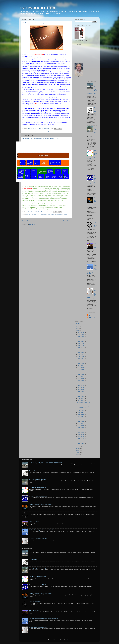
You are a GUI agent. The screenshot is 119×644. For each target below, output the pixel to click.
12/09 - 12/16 (81, 339)
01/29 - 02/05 (81, 434)
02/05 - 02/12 (81, 432)
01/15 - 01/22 (81, 439)
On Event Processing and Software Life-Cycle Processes (43, 530)
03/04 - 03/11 (81, 423)
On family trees (33, 471)
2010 (78, 448)
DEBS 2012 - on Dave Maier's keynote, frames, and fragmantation (46, 462)
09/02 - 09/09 (81, 368)
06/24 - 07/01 (81, 390)
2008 (78, 453)
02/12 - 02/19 (81, 430)
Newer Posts (27, 221)
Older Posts (67, 221)
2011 (78, 446)
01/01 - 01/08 (81, 443)
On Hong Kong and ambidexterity (38, 479)
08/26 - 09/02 (81, 370)
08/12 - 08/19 (81, 374)
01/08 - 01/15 (81, 441)
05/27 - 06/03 (81, 396)
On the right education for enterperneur (35, 23)
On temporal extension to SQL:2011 (38, 496)
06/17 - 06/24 (81, 392)
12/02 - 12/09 (81, 341)
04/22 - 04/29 (81, 412)
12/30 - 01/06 (81, 332)
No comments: (46, 129)
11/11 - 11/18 (81, 348)
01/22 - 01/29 (81, 437)
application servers (31, 214)
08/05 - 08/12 (81, 376)
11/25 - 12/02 (81, 343)
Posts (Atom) (33, 224)
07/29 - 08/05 (81, 379)
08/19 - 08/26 (81, 372)
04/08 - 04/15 (81, 417)
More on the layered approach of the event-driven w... (86, 407)
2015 (78, 324)
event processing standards (56, 214)
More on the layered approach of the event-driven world (41, 139)
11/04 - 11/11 (81, 350)
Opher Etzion (92, 315)
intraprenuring (45, 131)
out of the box (58, 131)
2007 (78, 455)
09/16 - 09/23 (81, 363)
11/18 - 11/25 (81, 346)
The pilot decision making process (38, 488)
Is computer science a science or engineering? (41, 505)
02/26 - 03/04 (81, 426)
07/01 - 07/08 (81, 387)
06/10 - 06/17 (81, 394)
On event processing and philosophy (38, 538)
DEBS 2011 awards (95, 246)
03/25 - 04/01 (81, 419)
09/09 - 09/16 (81, 365)
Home (47, 221)
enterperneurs (30, 131)
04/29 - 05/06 (81, 410)
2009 (78, 450)
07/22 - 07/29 (81, 381)
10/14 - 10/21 (81, 357)
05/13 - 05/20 (81, 398)
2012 (78, 330)
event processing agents (42, 214)
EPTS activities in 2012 (95, 225)
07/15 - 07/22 (81, 383)
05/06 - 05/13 (81, 401)
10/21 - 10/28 (81, 354)
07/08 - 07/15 (81, 385)
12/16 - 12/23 (81, 337)
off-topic (52, 131)
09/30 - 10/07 (81, 361)
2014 (78, 326)
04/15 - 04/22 (81, 415)
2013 (78, 328)
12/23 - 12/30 (81, 335)
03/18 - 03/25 (81, 421)
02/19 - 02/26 (81, 428)
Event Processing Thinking (37, 8)
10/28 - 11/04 (81, 352)
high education (38, 131)
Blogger (68, 640)
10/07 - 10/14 (81, 359)
